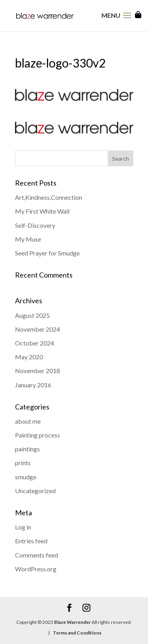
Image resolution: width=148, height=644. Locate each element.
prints (23, 463)
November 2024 (37, 329)
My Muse (28, 239)
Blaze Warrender (72, 622)
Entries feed (31, 541)
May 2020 (29, 357)
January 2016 (33, 385)
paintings (27, 449)
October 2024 (35, 343)
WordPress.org (36, 569)
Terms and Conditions (77, 633)
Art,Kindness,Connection (49, 197)
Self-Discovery (35, 225)
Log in (23, 527)
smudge (26, 477)
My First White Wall (42, 211)
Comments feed (37, 555)
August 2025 (32, 315)
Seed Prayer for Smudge (47, 253)
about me (28, 421)
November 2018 (37, 371)
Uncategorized (35, 491)
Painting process (37, 435)
